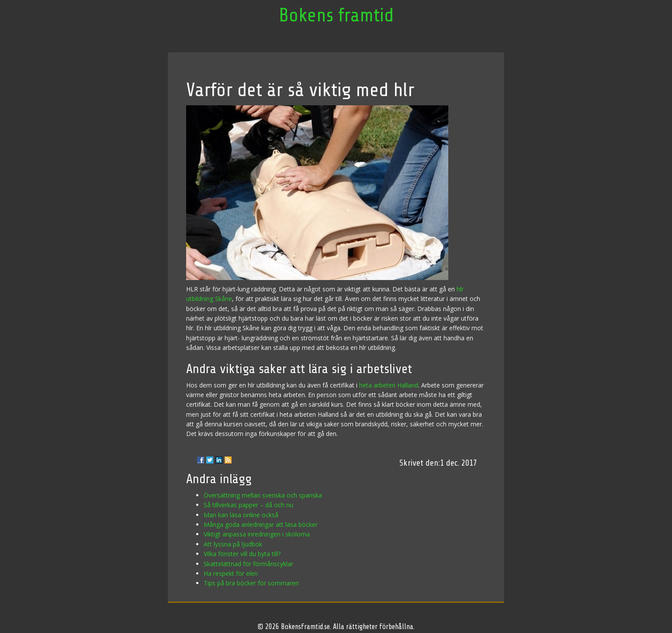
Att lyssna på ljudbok (233, 544)
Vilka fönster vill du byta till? (242, 554)
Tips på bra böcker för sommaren (251, 583)
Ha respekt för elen (231, 573)
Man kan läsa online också (241, 515)
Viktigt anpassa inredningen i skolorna (257, 534)
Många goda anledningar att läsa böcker (261, 524)
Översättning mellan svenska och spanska (263, 495)
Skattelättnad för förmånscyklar (248, 564)
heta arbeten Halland (389, 385)
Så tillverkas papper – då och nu (248, 505)
